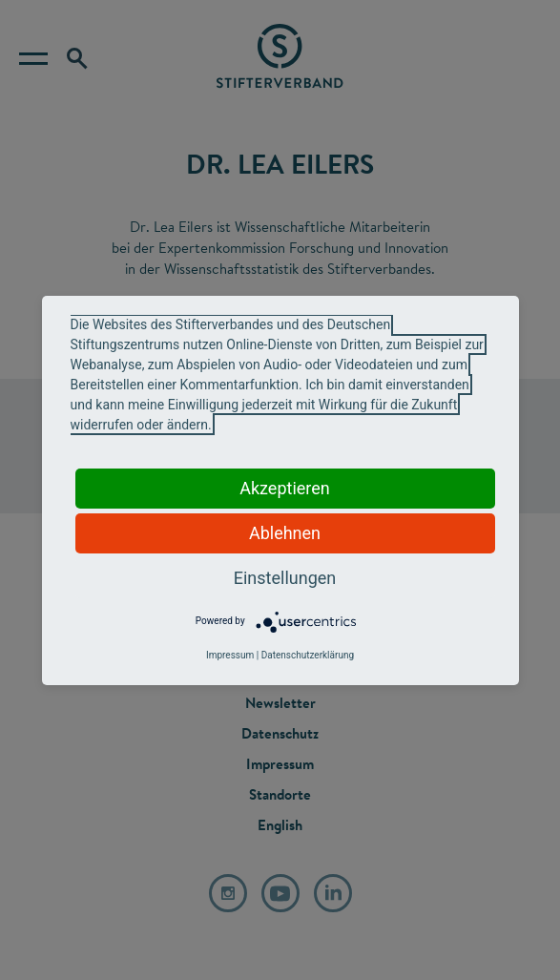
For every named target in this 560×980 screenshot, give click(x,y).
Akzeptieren (285, 488)
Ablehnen (285, 533)
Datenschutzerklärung (308, 655)
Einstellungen (285, 578)
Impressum (230, 655)
